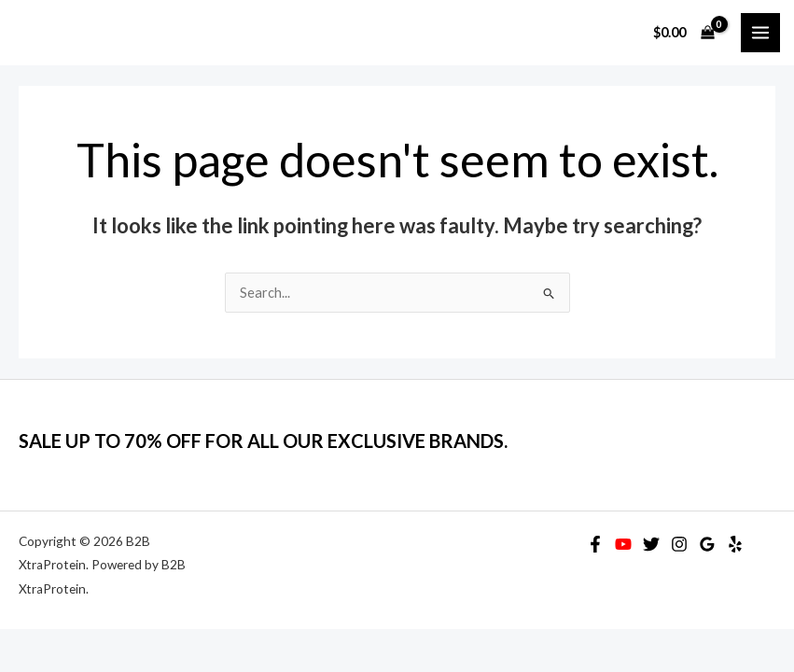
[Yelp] (735, 544)
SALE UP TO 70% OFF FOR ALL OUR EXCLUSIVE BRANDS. (263, 441)
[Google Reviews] (707, 544)
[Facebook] (595, 544)
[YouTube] (623, 544)
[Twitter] (651, 544)
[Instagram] (679, 544)
